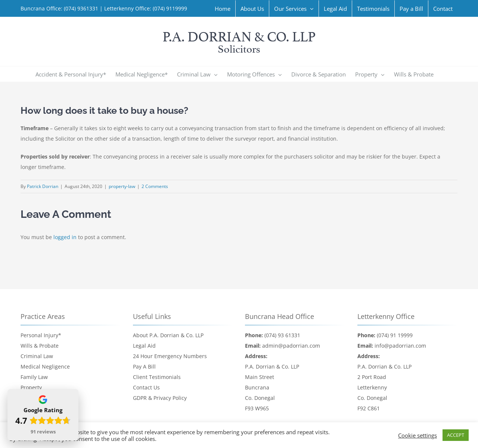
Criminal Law (37, 356)
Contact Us (146, 387)
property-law (122, 186)
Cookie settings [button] (418, 435)
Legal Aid (144, 346)
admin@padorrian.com (291, 346)
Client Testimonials (157, 377)
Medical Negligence (45, 366)
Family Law (34, 377)
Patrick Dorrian (43, 186)
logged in (65, 237)
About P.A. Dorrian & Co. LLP (168, 335)
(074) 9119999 (169, 8)
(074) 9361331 (81, 8)
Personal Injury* (41, 335)
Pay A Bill (144, 366)
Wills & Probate (40, 346)
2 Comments (155, 186)
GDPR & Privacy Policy (160, 398)
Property (31, 387)
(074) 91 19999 (395, 335)
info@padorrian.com (400, 346)
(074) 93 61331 (282, 335)
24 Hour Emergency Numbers (170, 356)
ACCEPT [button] (456, 435)
